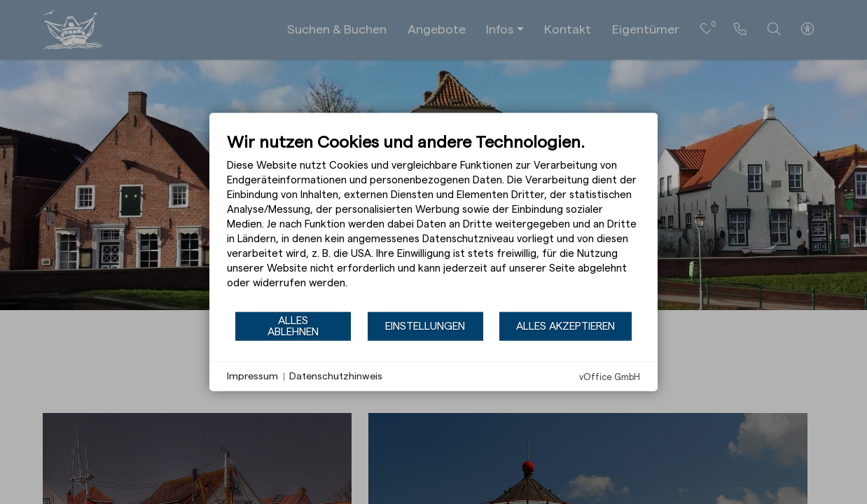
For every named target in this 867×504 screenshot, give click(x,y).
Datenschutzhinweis (336, 376)
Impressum (252, 376)
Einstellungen (425, 325)
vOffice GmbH (610, 377)
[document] (433, 222)
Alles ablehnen (293, 325)
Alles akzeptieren (566, 325)
